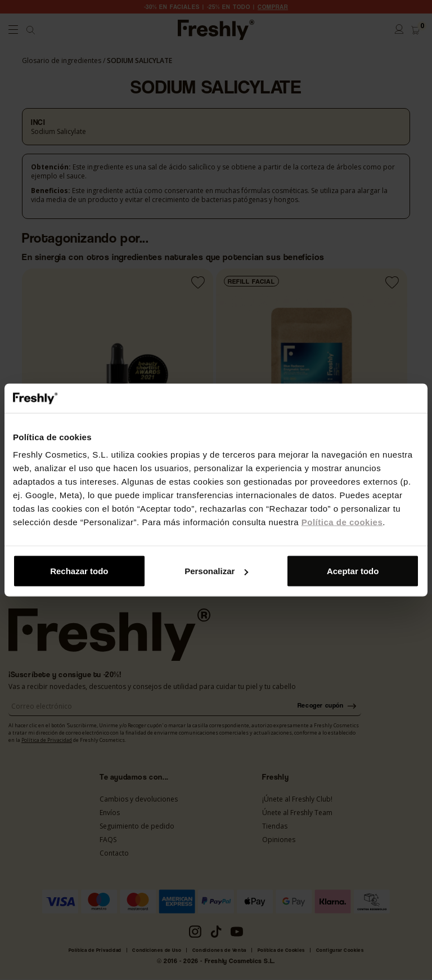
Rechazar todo (79, 571)
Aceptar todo (353, 571)
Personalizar (216, 571)
